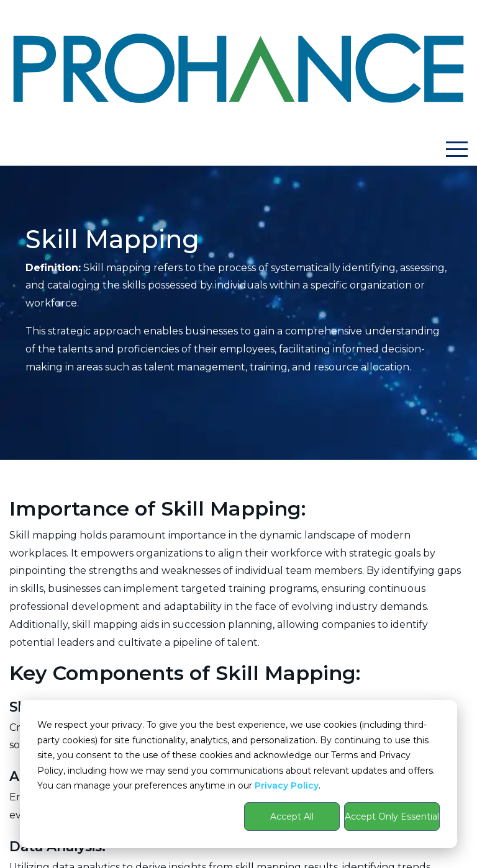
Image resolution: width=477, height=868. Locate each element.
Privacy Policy (287, 785)
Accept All (292, 817)
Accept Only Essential (392, 817)
